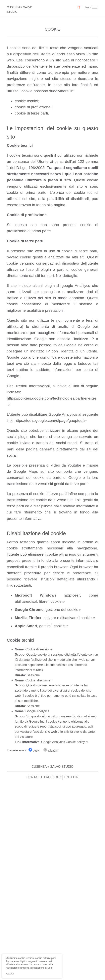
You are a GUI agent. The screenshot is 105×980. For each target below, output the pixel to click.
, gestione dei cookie (47, 610)
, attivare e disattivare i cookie (53, 618)
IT (79, 7)
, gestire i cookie (40, 626)
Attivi (36, 751)
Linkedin (71, 777)
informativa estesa (18, 964)
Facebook (53, 777)
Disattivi (53, 751)
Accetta (10, 974)
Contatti (34, 777)
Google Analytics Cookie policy (63, 742)
